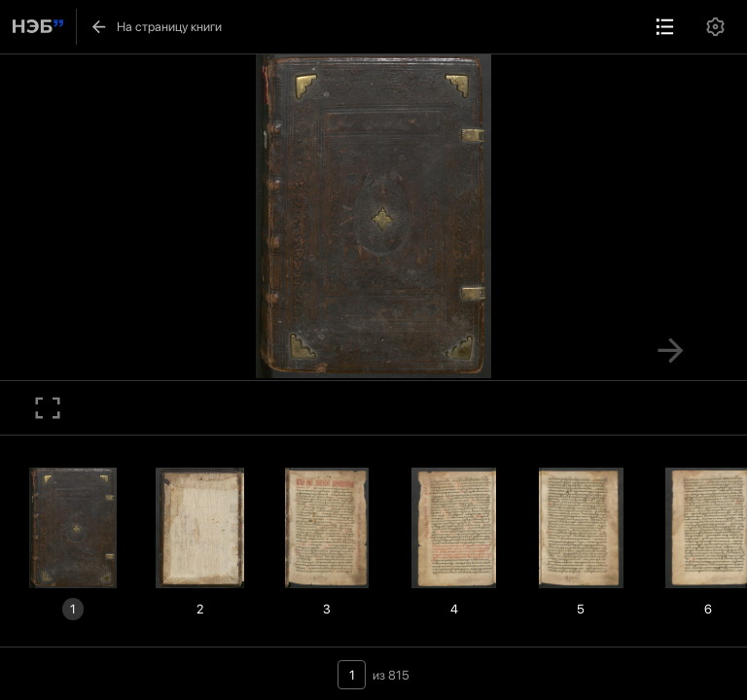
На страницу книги (156, 27)
